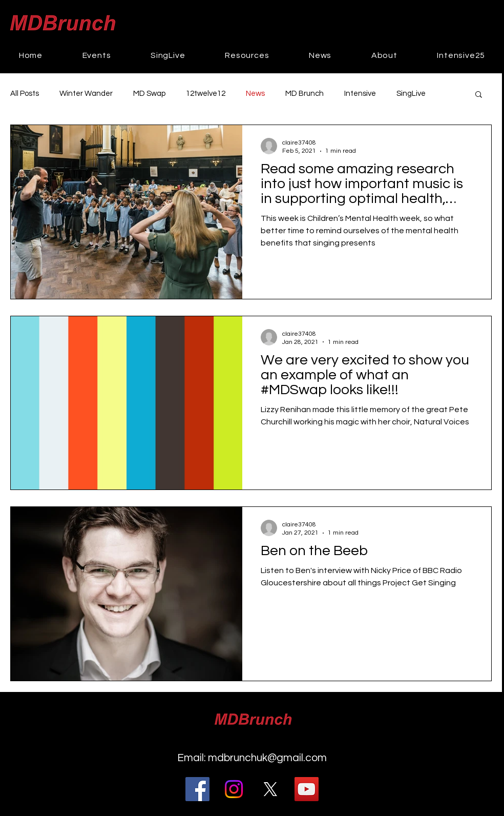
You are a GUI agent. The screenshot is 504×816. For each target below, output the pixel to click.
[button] (97, 55)
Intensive (360, 94)
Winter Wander (86, 94)
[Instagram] (234, 789)
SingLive (411, 94)
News (255, 94)
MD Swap (149, 94)
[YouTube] (307, 789)
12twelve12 (206, 94)
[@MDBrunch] (270, 789)
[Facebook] (197, 789)
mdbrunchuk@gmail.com (267, 758)
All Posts (25, 94)
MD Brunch (304, 94)
